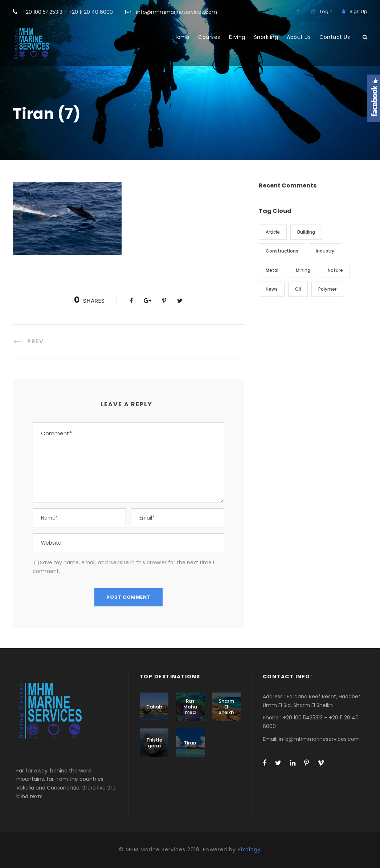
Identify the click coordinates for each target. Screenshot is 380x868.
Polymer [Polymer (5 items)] (327, 289)
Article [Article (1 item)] (273, 232)
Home (181, 37)
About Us (299, 37)
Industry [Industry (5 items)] (325, 251)
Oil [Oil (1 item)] (298, 289)
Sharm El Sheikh (226, 707)
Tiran (190, 743)
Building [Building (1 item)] (306, 232)
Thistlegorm (154, 743)
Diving (237, 37)
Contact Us (335, 37)
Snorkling (266, 37)
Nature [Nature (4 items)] (335, 270)
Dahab (154, 707)
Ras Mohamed (190, 707)
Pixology (249, 849)
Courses (209, 37)
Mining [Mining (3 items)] (303, 270)
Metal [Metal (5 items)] (272, 270)
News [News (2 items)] (272, 289)
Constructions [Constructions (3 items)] (282, 251)
